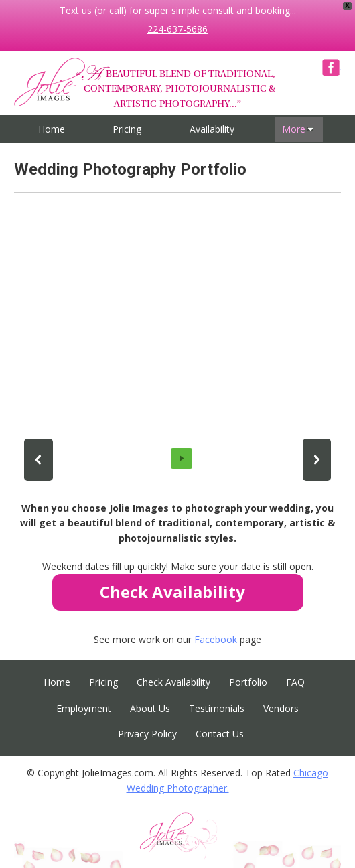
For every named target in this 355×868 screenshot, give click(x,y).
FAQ (295, 682)
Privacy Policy (147, 734)
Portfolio (248, 682)
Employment (84, 708)
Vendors (281, 708)
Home (52, 129)
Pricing (127, 129)
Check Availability (173, 682)
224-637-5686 (177, 29)
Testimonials (217, 708)
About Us (150, 708)
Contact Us (220, 734)
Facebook (331, 68)
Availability (212, 129)
